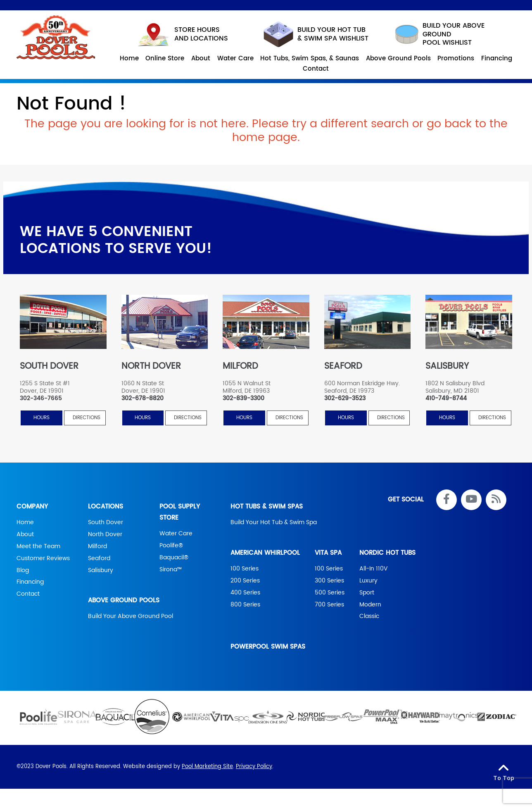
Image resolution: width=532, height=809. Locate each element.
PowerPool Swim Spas (268, 647)
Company (32, 507)
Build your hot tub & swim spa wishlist (316, 34)
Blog (23, 570)
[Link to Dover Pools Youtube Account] (471, 500)
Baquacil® (174, 558)
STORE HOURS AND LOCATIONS (183, 35)
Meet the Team (38, 546)
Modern (370, 605)
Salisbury (101, 570)
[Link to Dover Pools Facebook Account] (446, 500)
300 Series (329, 581)
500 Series (330, 593)
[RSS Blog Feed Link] (496, 500)
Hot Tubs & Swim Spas (267, 507)
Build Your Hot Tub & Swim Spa (274, 523)
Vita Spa (328, 553)
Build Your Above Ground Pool (131, 617)
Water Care (176, 534)
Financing (30, 582)
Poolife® (171, 546)
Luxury (368, 581)
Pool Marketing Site (207, 767)
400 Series (245, 593)
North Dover (105, 535)
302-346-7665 (41, 399)
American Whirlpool (265, 553)
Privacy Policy (254, 767)
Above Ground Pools (124, 601)
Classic (369, 617)
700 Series (329, 605)
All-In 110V (374, 569)
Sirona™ (171, 570)
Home (25, 523)
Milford (97, 546)
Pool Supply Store (180, 512)
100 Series (245, 569)
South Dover (106, 523)
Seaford (99, 558)
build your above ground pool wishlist (438, 34)
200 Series (245, 581)
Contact (28, 594)
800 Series (245, 605)
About (25, 535)
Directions (87, 418)
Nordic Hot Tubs (387, 553)
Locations (106, 507)
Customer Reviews (43, 558)
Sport (367, 593)
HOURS (42, 418)
